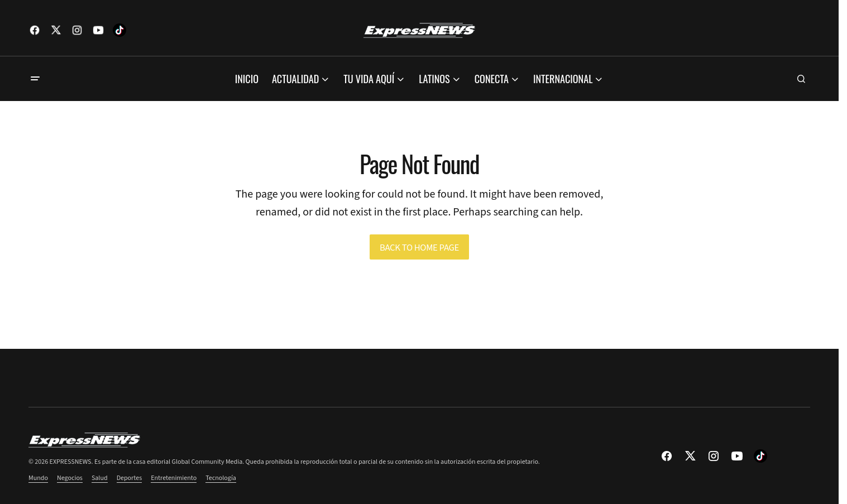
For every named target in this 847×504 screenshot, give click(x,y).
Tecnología (221, 478)
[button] (35, 79)
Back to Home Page (419, 248)
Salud (100, 478)
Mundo (38, 478)
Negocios (70, 478)
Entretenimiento (174, 478)
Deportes (130, 478)
